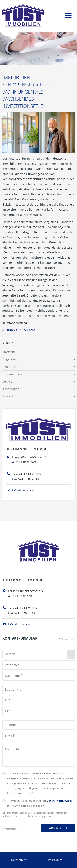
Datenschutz (19, 860)
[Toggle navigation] (68, 15)
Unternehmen (12, 374)
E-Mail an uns (19, 490)
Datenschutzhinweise (60, 801)
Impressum (55, 860)
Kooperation (11, 389)
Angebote (9, 359)
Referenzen (10, 367)
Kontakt (8, 396)
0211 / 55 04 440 (30, 473)
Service (7, 381)
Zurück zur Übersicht (20, 330)
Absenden (57, 828)
